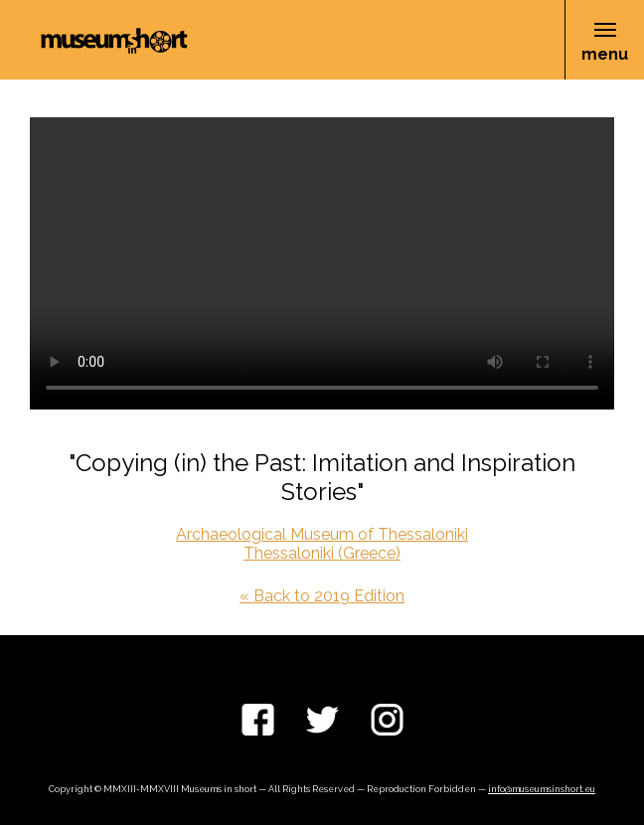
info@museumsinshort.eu (542, 789)
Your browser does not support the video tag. (322, 263)
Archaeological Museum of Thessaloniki (322, 534)
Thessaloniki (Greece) (322, 553)
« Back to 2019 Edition (322, 596)
